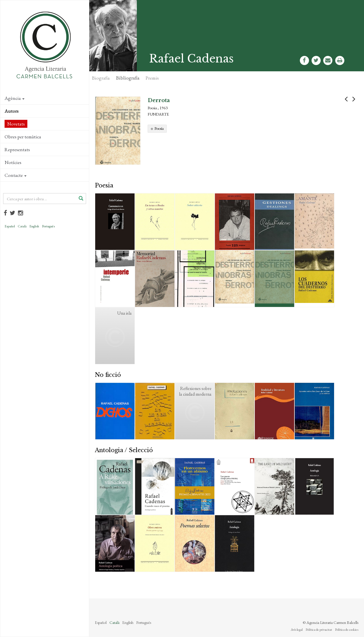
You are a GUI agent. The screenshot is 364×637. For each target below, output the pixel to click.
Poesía (159, 128)
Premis (152, 78)
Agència (15, 98)
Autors (12, 111)
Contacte (16, 175)
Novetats (16, 124)
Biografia (101, 78)
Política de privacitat (319, 630)
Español (10, 226)
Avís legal (297, 630)
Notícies (13, 162)
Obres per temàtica (23, 137)
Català (22, 226)
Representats (17, 149)
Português (48, 226)
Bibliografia (128, 78)
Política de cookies (347, 630)
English (34, 226)
